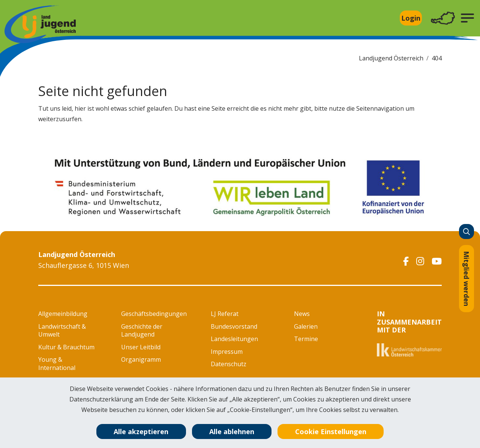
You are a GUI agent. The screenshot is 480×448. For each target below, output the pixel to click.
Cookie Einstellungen (331, 431)
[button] (467, 18)
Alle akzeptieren (141, 431)
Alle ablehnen (232, 431)
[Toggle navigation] (443, 18)
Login (411, 18)
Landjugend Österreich (391, 58)
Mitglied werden (466, 279)
